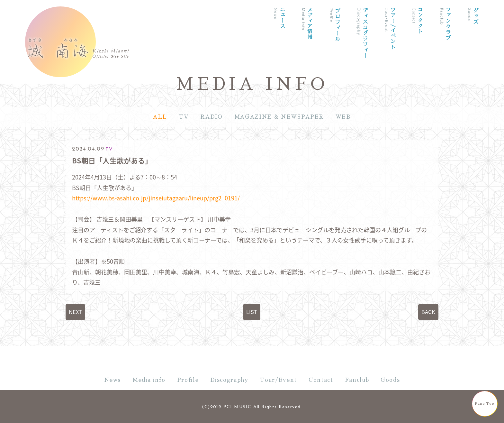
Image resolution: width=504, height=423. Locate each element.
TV (184, 117)
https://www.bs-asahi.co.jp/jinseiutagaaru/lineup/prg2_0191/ (156, 198)
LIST (252, 312)
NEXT (75, 312)
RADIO (211, 117)
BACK (428, 312)
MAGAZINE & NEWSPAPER (279, 117)
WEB (343, 117)
